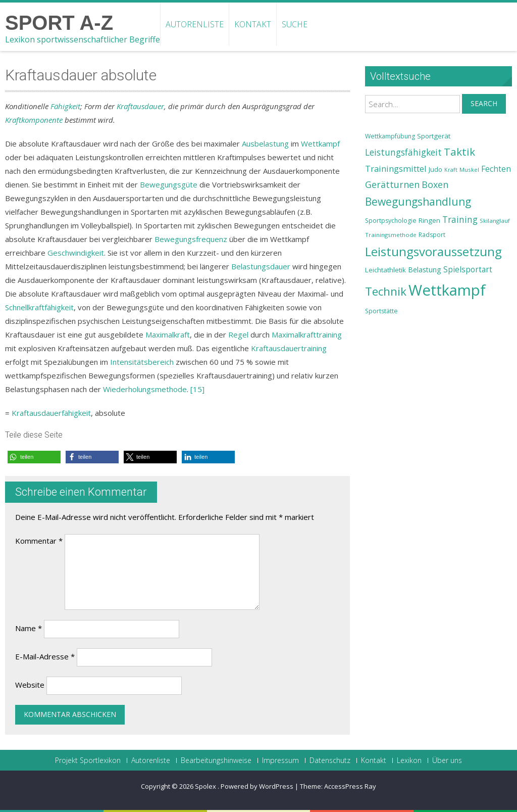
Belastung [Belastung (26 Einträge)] (425, 270)
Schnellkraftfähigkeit (39, 307)
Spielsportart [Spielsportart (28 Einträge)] (468, 270)
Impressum (280, 760)
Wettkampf (320, 144)
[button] (34, 457)
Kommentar (39, 541)
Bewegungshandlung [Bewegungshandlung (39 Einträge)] (418, 202)
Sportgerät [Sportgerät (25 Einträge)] (434, 136)
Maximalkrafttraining (307, 335)
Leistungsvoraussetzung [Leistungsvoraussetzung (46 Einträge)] (433, 252)
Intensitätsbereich (142, 362)
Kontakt (253, 24)
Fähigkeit (65, 106)
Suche (295, 24)
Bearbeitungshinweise (216, 760)
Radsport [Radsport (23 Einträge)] (432, 235)
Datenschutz (330, 760)
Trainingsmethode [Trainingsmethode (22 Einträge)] (391, 235)
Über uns (447, 760)
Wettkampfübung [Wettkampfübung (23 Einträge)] (390, 136)
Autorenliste (195, 24)
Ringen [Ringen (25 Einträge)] (429, 220)
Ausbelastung (265, 144)
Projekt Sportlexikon (88, 760)
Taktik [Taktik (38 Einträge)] (459, 152)
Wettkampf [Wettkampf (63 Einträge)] (447, 290)
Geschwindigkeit (76, 253)
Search (484, 103)
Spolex (206, 786)
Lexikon (409, 760)
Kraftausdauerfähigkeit (51, 413)
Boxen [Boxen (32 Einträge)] (435, 184)
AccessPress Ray (350, 786)
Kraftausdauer (140, 106)
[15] (197, 389)
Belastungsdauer (261, 266)
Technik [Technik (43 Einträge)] (386, 291)
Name (29, 628)
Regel (238, 335)
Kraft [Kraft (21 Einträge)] (451, 170)
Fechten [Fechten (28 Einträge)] (496, 169)
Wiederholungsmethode (145, 389)
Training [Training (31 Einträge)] (460, 219)
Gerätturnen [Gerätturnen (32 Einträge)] (392, 184)
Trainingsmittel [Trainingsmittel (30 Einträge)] (396, 169)
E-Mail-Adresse (45, 656)
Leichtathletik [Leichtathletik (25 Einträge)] (385, 270)
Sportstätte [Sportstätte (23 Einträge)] (381, 311)
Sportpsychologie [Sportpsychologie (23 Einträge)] (391, 221)
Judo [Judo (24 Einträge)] (435, 169)
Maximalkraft (168, 335)
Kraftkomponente (34, 120)
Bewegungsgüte (169, 184)
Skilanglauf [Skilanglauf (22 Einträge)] (495, 221)
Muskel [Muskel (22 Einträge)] (469, 170)
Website (30, 685)
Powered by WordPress (257, 786)
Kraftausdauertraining (289, 348)
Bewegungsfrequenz (191, 239)
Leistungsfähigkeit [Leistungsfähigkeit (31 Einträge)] (403, 152)
